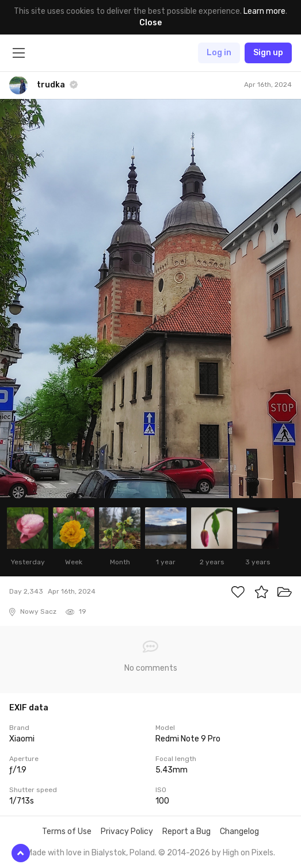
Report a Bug (186, 831)
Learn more (264, 11)
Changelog (239, 831)
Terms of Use (67, 831)
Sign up (268, 53)
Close (150, 23)
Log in (219, 53)
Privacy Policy (127, 831)
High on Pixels (248, 853)
